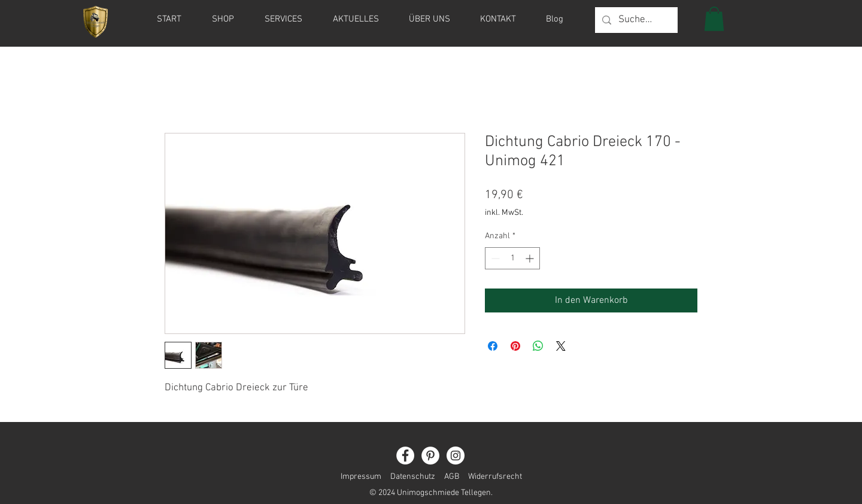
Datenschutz (413, 477)
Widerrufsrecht (491, 477)
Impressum (361, 477)
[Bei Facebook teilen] (493, 346)
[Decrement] (494, 258)
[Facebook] (405, 456)
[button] (714, 19)
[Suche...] (635, 20)
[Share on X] (561, 346)
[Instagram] (456, 456)
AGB (452, 477)
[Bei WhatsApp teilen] (538, 346)
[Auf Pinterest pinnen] (515, 346)
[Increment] (531, 258)
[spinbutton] (512, 258)
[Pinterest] (430, 456)
